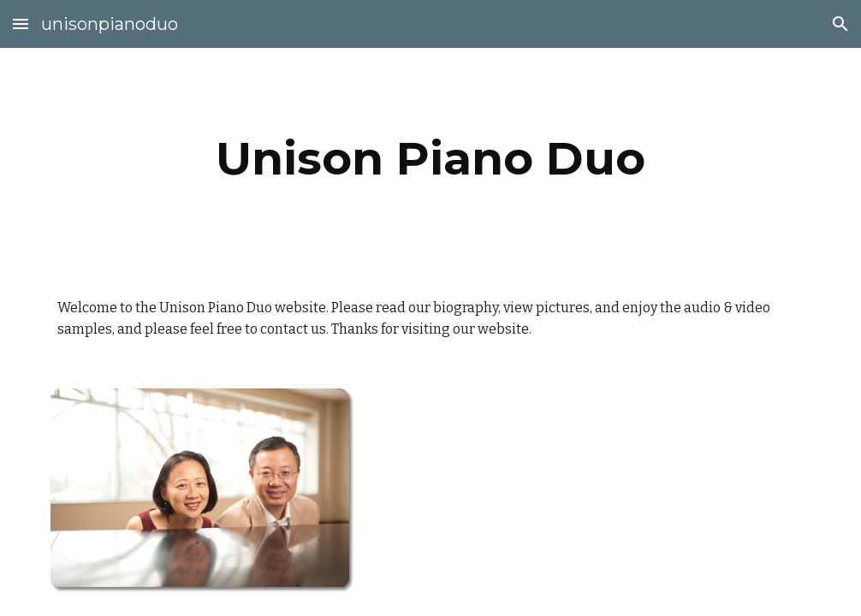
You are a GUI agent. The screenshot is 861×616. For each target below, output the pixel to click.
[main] (430, 159)
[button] (21, 24)
